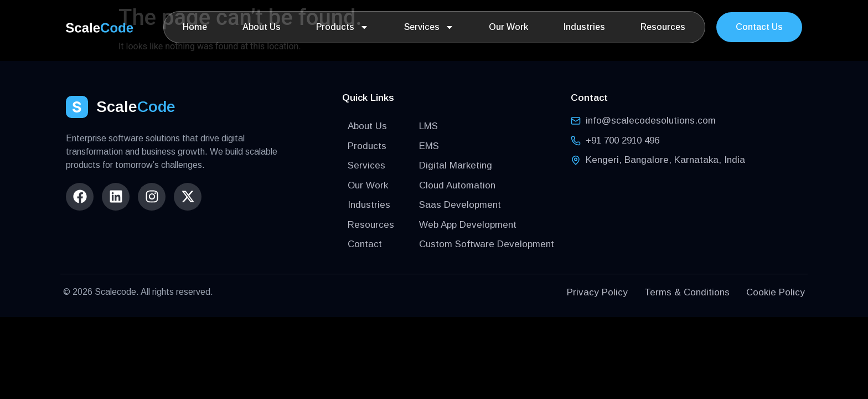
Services (429, 27)
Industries (584, 27)
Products (342, 27)
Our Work (508, 27)
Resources (663, 27)
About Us (262, 27)
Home (195, 27)
